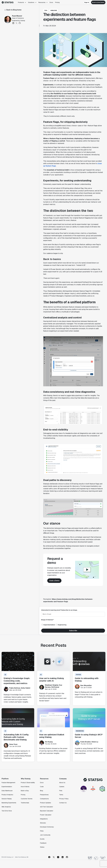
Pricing (57, 2)
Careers (62, 787)
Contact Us (63, 803)
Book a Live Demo (98, 2)
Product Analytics (7, 795)
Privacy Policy (64, 799)
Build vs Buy (25, 791)
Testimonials (25, 803)
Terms (61, 795)
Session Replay (7, 799)
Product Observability (28, 783)
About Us (62, 783)
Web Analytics (6, 807)
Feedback (43, 843)
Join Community (45, 835)
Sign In (87, 2)
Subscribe (73, 631)
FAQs (42, 831)
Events (42, 839)
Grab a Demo (54, 581)
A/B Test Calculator (47, 807)
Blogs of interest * (48, 620)
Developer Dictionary (47, 827)
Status (42, 847)
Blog (41, 791)
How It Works (25, 787)
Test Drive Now (7, 811)
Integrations (44, 819)
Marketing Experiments (9, 803)
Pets (61, 791)
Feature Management (8, 783)
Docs (51, 2)
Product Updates (46, 803)
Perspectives (44, 795)
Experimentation (7, 787)
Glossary (43, 823)
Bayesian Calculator (47, 811)
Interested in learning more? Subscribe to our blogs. (59, 610)
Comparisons (44, 799)
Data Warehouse (7, 791)
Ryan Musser (17, 16)
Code (42, 787)
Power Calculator (46, 815)
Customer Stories (27, 799)
